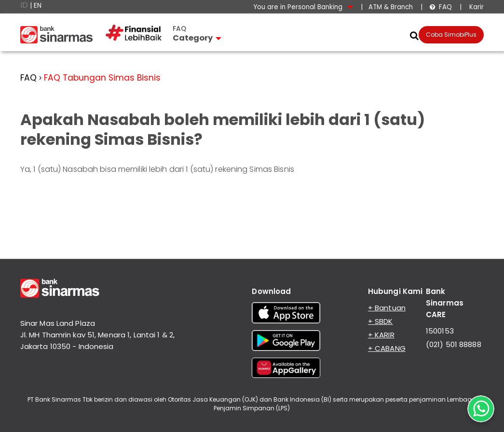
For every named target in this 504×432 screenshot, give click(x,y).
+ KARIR (381, 335)
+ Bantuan (387, 308)
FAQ (441, 7)
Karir (476, 7)
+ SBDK (381, 321)
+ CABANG (387, 348)
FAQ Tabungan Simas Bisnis (102, 78)
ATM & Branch (391, 7)
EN (38, 6)
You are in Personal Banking (303, 7)
